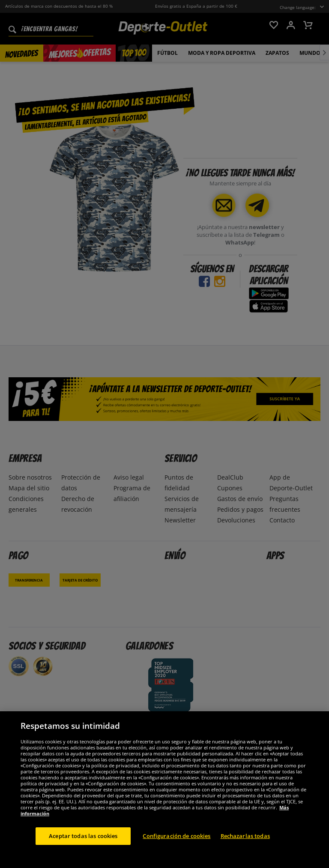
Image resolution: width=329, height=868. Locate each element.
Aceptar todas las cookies (83, 841)
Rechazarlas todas (245, 841)
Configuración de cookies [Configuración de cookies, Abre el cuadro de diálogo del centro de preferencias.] (176, 841)
